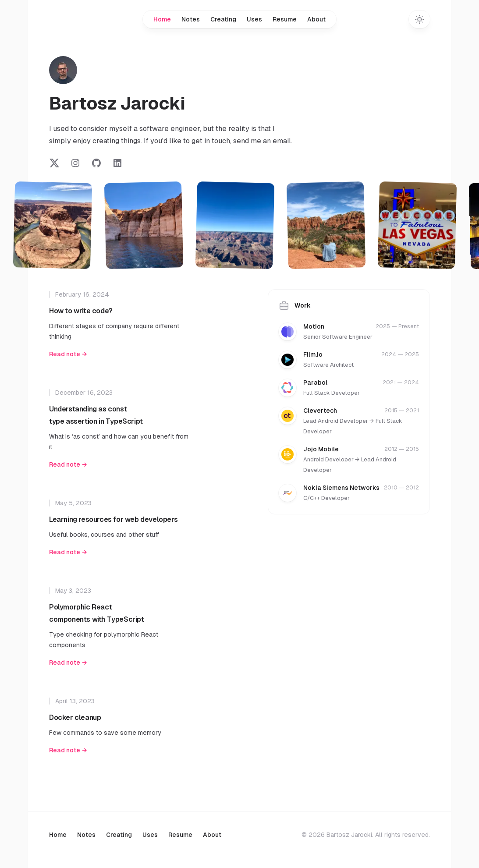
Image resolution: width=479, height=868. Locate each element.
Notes (191, 19)
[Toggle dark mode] (419, 19)
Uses (254, 19)
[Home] (63, 70)
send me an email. (263, 141)
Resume (285, 19)
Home (162, 19)
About (316, 19)
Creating (223, 19)
